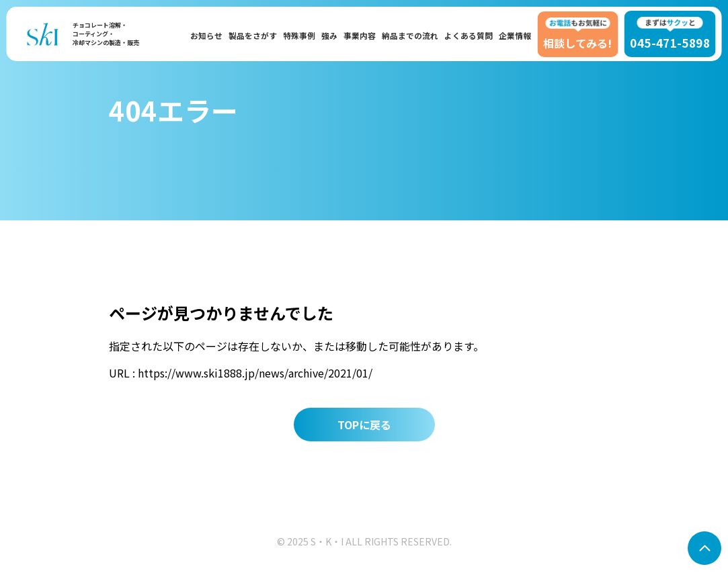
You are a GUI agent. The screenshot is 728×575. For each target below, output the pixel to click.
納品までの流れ (410, 35)
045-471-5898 (670, 34)
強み (329, 35)
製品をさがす (253, 35)
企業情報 (515, 35)
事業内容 (360, 35)
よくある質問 (469, 35)
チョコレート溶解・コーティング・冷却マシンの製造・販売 (106, 34)
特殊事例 (299, 35)
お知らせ (206, 35)
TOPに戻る (364, 425)
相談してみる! (577, 34)
